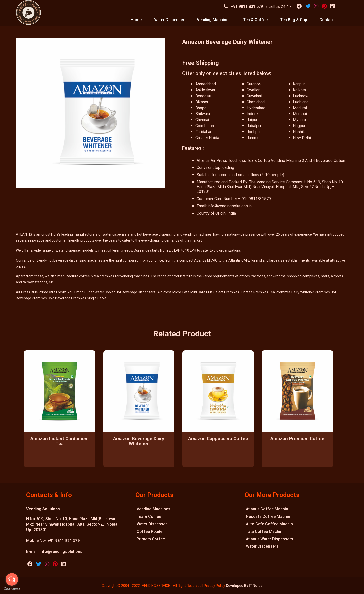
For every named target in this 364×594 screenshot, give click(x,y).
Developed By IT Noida (244, 586)
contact (327, 20)
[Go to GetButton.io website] (12, 589)
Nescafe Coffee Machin (268, 516)
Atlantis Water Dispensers (269, 539)
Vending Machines (154, 509)
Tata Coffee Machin (264, 531)
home (136, 20)
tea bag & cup (294, 20)
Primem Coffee (151, 539)
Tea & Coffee (149, 516)
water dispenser (169, 20)
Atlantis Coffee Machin (267, 509)
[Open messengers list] (12, 579)
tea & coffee (255, 20)
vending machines (214, 20)
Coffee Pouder (150, 531)
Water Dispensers (262, 546)
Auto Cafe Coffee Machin (269, 524)
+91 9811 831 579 (247, 7)
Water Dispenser (152, 524)
